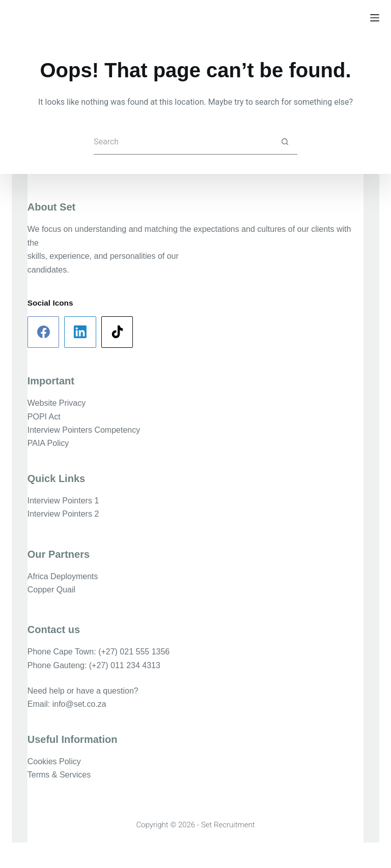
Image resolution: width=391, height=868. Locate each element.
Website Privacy (57, 403)
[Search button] (285, 142)
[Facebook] (44, 332)
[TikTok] (117, 332)
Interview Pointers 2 (63, 514)
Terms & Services (59, 775)
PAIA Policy (48, 443)
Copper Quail (51, 590)
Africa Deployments (63, 576)
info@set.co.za (79, 704)
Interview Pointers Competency (84, 430)
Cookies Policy (54, 761)
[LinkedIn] (80, 332)
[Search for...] (183, 142)
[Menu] (375, 18)
